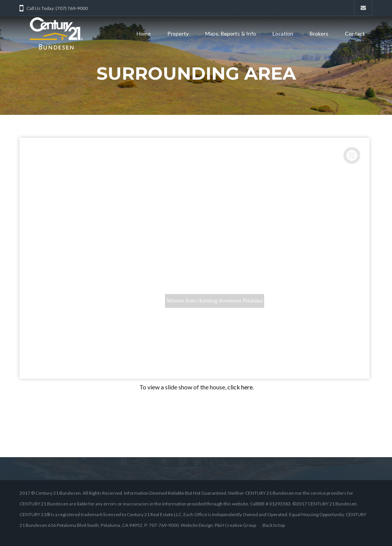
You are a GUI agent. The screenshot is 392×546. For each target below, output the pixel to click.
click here (240, 387)
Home (144, 34)
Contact (355, 34)
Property (178, 34)
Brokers (319, 34)
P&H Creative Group (235, 525)
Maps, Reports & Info (231, 34)
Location (283, 34)
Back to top (274, 525)
